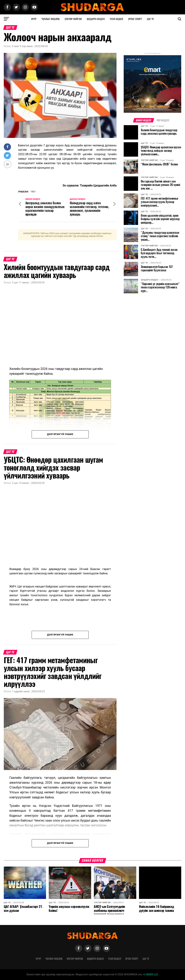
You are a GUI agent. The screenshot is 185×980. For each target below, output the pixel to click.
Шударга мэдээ (96, 19)
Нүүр (34, 19)
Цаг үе (150, 19)
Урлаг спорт (135, 19)
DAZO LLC (150, 975)
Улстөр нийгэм (73, 19)
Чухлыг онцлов (51, 19)
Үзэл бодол (116, 19)
